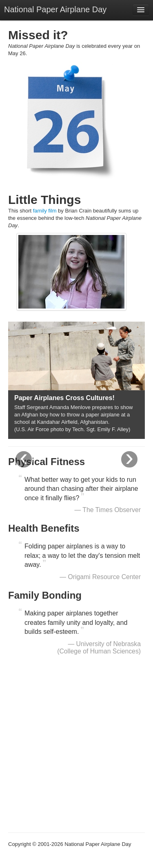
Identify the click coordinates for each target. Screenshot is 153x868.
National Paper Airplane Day (55, 9)
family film (45, 211)
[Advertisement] (76, 746)
